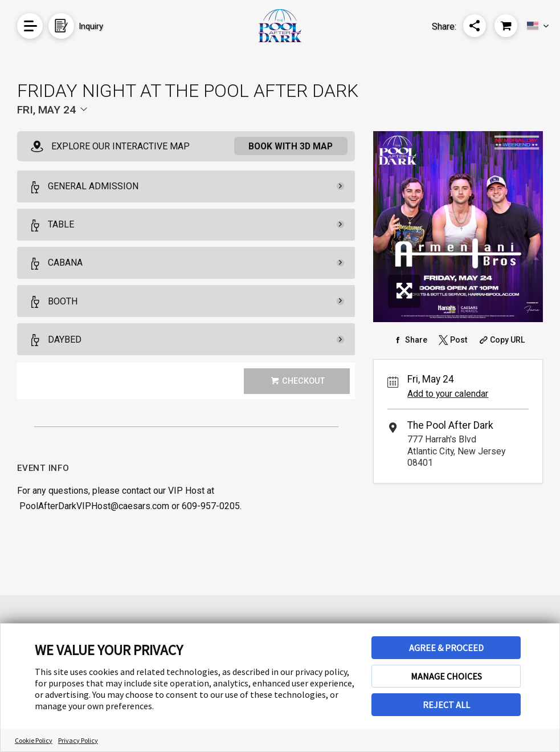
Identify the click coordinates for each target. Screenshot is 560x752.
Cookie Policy (34, 740)
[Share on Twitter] (452, 340)
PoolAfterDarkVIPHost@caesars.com (94, 506)
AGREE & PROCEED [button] (446, 648)
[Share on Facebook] (409, 340)
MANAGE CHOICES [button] (446, 676)
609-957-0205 (211, 506)
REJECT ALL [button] (446, 705)
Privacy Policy (78, 740)
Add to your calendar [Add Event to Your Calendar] (448, 394)
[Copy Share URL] (501, 340)
